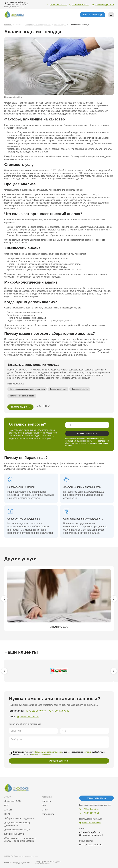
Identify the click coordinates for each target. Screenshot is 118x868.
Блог (44, 805)
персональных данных (41, 754)
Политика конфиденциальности (18, 863)
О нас (45, 810)
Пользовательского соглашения (48, 752)
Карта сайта (48, 814)
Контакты (46, 801)
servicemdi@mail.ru (104, 5)
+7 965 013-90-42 (81, 5)
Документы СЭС (12, 801)
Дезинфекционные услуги (17, 830)
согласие (102, 441)
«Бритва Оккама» (42, 864)
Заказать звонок (91, 15)
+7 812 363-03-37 (58, 5)
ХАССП (8, 810)
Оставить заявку (86, 433)
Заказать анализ (19, 407)
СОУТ (7, 814)
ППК (6, 805)
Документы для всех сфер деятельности (17, 824)
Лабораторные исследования (19, 818)
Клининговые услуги (14, 834)
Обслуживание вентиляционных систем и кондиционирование (20, 840)
